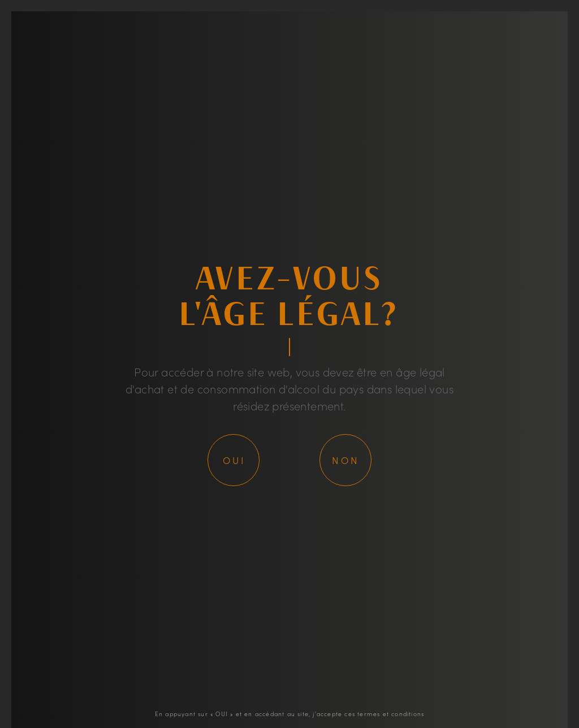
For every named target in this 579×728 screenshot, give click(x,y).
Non (346, 460)
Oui (234, 460)
